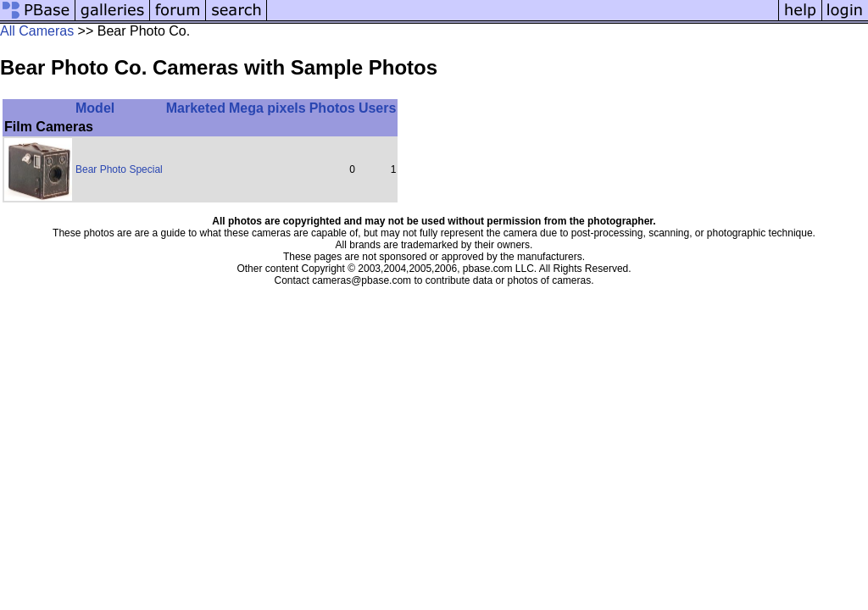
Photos (332, 108)
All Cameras (37, 31)
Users (377, 108)
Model (95, 108)
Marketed (196, 108)
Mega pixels (267, 108)
